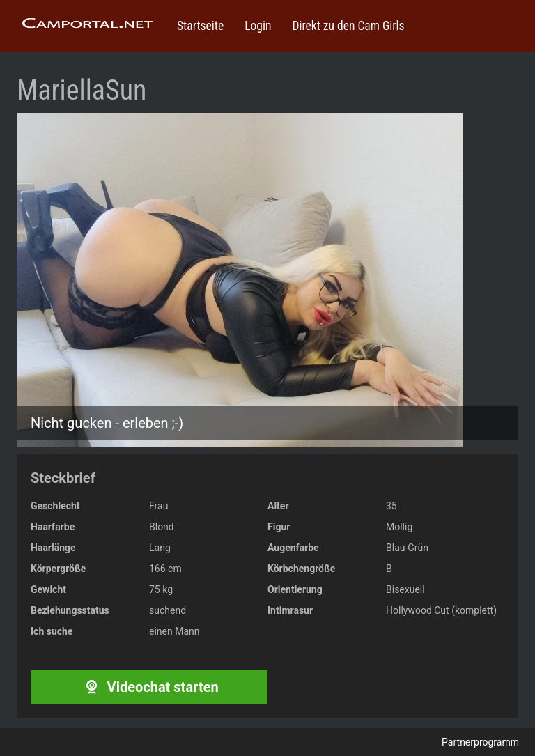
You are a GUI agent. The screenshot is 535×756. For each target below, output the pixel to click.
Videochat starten (149, 687)
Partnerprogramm (480, 742)
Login (258, 26)
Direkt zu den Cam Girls (348, 26)
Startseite (200, 26)
